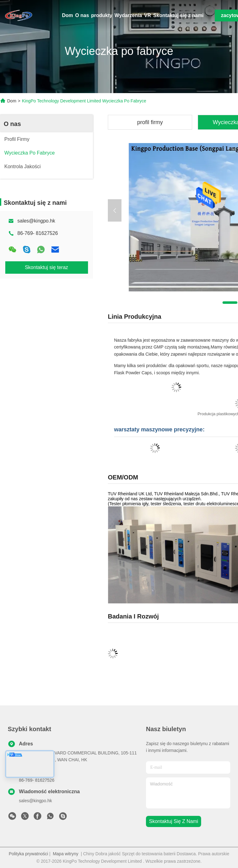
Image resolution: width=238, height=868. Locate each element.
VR (148, 15)
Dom (68, 15)
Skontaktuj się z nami (178, 15)
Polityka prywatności (28, 854)
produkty (102, 15)
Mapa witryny (65, 854)
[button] (230, 303)
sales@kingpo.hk (36, 221)
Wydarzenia (128, 15)
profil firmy (150, 122)
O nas (82, 15)
